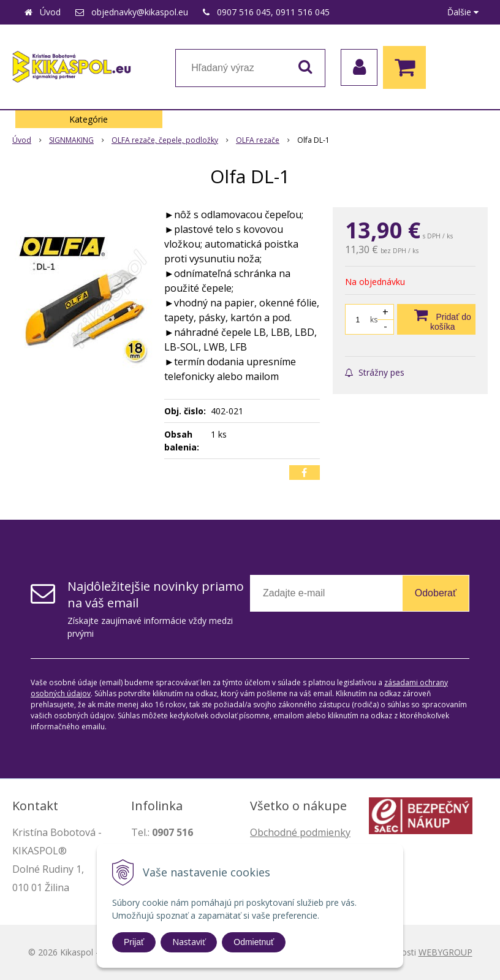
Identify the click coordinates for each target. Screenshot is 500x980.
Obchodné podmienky (300, 832)
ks (374, 320)
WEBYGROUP (445, 952)
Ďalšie (463, 12)
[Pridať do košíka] (436, 319)
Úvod (50, 12)
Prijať (134, 942)
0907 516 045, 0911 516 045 (273, 12)
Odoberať (436, 593)
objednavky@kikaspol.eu (140, 12)
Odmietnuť (254, 942)
